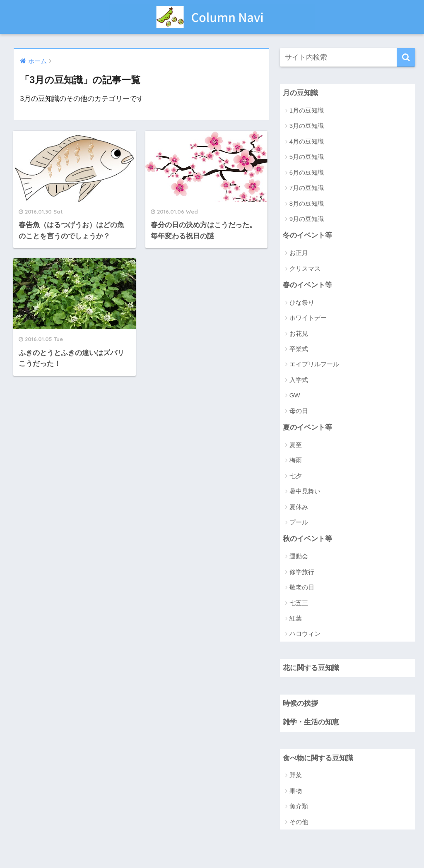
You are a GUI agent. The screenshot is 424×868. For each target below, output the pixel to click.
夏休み (299, 507)
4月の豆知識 (307, 141)
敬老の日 (302, 587)
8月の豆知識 (307, 203)
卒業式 (299, 349)
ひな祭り (302, 302)
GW (295, 395)
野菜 (296, 775)
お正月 (299, 253)
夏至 (296, 445)
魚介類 (299, 806)
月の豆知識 (300, 93)
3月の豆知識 (307, 126)
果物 (296, 791)
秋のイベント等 (307, 539)
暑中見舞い (305, 491)
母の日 (299, 411)
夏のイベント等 (307, 427)
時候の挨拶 (300, 703)
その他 (299, 822)
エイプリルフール (314, 364)
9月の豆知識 (307, 219)
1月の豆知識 (307, 110)
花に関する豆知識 (311, 668)
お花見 (299, 333)
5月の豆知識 (307, 157)
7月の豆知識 (307, 188)
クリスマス (305, 268)
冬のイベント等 (307, 235)
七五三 (299, 603)
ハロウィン (305, 634)
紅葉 (296, 618)
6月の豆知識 (307, 172)
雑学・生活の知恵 (311, 722)
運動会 (299, 556)
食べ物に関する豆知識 (318, 758)
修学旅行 (302, 572)
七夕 (296, 476)
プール (299, 522)
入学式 (299, 380)
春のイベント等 (307, 285)
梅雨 (296, 460)
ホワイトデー (308, 318)
